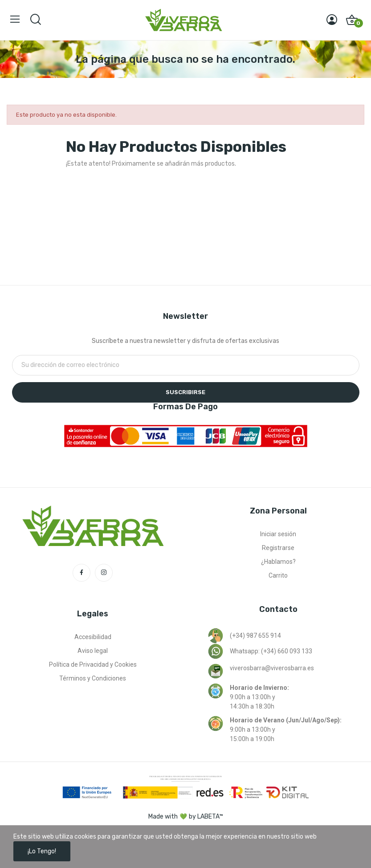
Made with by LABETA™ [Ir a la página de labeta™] (186, 817)
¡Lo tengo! (42, 851)
